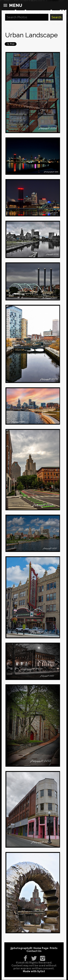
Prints (9, 29)
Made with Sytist (34, 971)
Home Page (41, 948)
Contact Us (34, 951)
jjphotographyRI (21, 948)
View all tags (53, 24)
